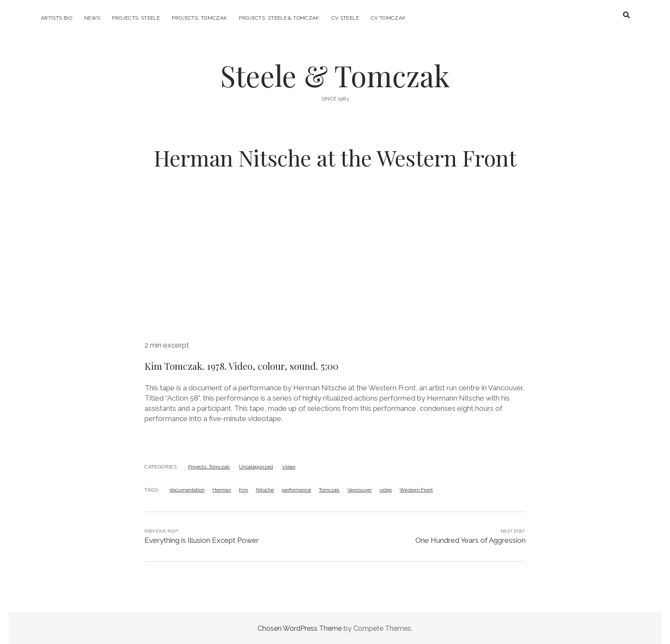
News (92, 18)
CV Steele (345, 18)
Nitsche (265, 490)
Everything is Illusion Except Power (202, 540)
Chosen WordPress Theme (300, 628)
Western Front (416, 490)
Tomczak (329, 490)
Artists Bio (57, 18)
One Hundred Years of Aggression (470, 540)
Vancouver (360, 490)
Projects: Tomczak (199, 18)
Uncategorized (256, 467)
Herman (222, 490)
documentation (187, 490)
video (386, 490)
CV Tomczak (388, 18)
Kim (244, 490)
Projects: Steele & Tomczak (279, 18)
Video (289, 467)
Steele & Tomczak (335, 75)
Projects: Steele (136, 18)
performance (296, 490)
